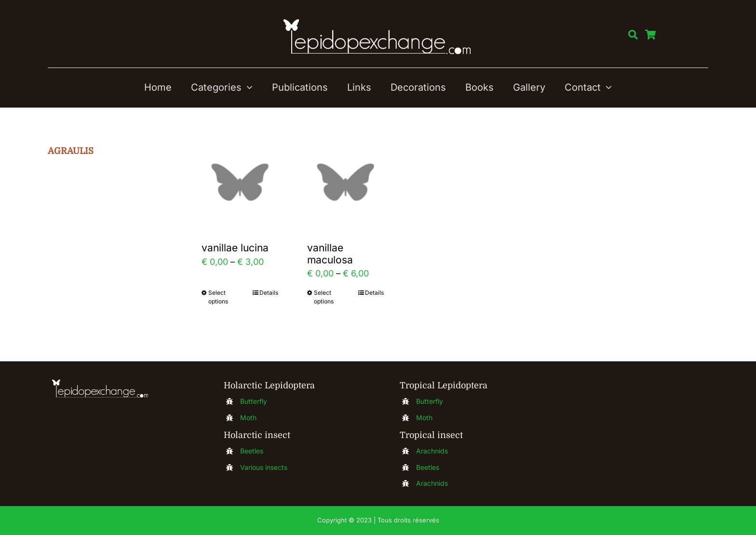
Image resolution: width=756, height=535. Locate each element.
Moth (248, 418)
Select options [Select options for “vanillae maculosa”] (324, 297)
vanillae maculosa (330, 254)
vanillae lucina (235, 248)
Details (269, 293)
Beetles (252, 451)
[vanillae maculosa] (345, 182)
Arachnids (432, 451)
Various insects (264, 467)
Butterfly (254, 401)
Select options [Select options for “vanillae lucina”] (218, 297)
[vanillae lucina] (240, 182)
